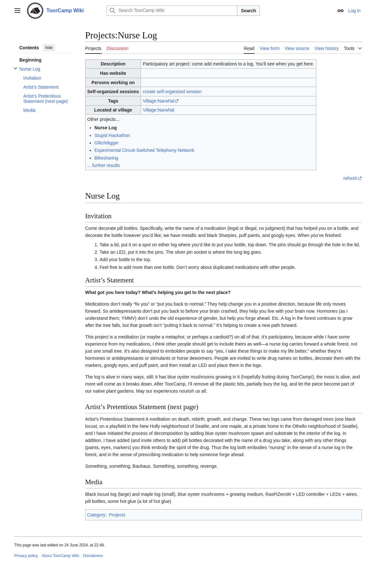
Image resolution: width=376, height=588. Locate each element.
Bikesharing (106, 158)
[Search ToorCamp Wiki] (172, 11)
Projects (117, 515)
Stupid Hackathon (112, 135)
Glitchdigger (107, 143)
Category (96, 515)
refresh (350, 178)
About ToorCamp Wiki (60, 556)
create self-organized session (172, 92)
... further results (104, 165)
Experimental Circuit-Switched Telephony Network (144, 150)
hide (49, 48)
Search (248, 11)
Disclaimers (93, 556)
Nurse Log (106, 128)
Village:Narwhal (158, 101)
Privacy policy (26, 556)
